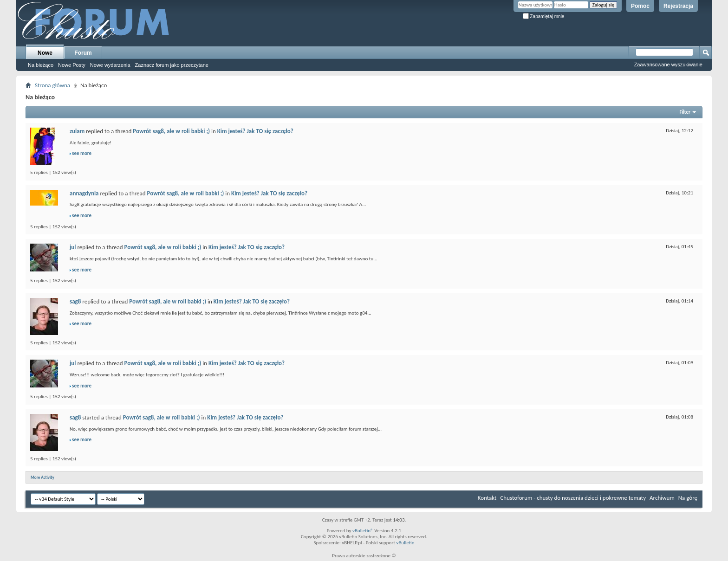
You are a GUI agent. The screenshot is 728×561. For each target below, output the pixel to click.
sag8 (75, 301)
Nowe (45, 53)
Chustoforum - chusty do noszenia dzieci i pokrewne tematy (573, 498)
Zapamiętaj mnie (544, 16)
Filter (685, 112)
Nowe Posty (72, 65)
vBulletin (405, 543)
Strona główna (52, 85)
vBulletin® (363, 531)
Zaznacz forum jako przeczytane (172, 65)
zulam (77, 131)
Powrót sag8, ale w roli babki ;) (171, 131)
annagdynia (84, 193)
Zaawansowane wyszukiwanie (668, 64)
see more (82, 153)
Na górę (688, 498)
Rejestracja (678, 6)
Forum (83, 53)
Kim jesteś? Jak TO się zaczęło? (255, 131)
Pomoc (640, 6)
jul (73, 247)
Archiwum (662, 498)
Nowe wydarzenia (110, 65)
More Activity (42, 477)
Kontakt (487, 498)
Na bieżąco (41, 65)
